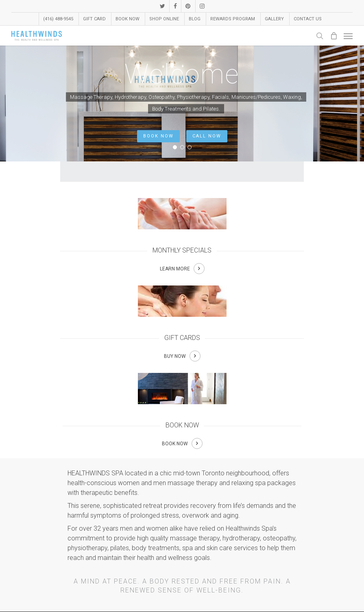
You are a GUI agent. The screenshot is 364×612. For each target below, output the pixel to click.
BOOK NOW (158, 136)
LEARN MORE (175, 269)
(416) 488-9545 (58, 19)
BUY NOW (175, 356)
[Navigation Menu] (348, 36)
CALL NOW (207, 136)
